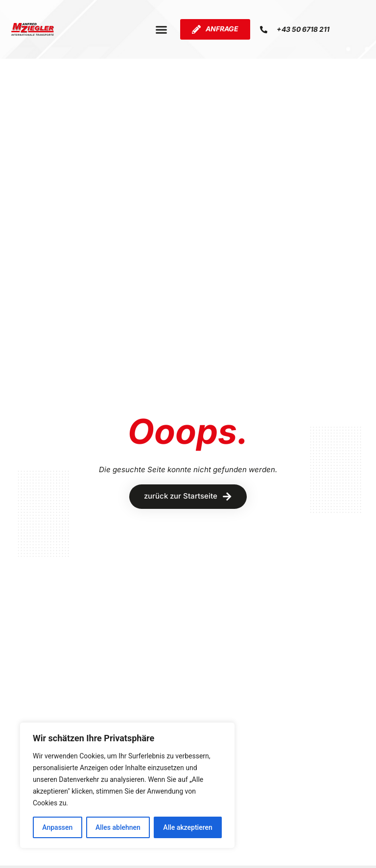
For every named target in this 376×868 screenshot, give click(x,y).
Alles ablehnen (118, 827)
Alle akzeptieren (188, 827)
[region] (127, 785)
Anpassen (57, 827)
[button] (161, 29)
